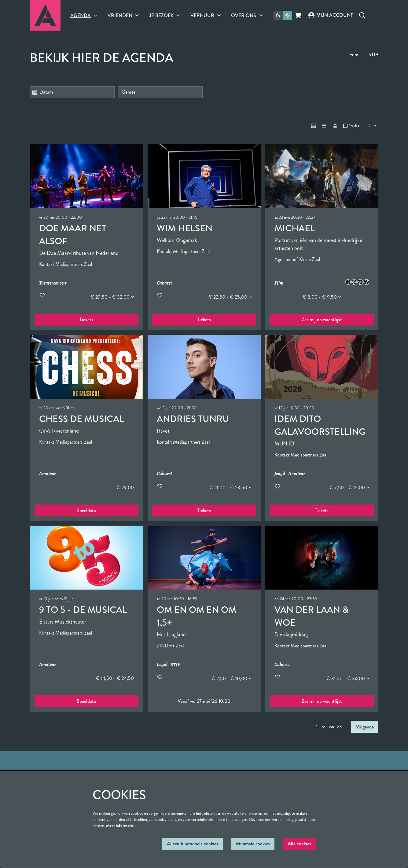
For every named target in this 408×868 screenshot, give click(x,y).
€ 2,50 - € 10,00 (232, 678)
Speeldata (86, 510)
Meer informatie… (121, 825)
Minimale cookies (253, 844)
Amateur (48, 474)
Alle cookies (299, 844)
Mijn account (331, 15)
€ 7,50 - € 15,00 (349, 488)
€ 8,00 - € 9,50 (322, 297)
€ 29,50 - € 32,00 (112, 297)
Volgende (365, 727)
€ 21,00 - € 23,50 (230, 488)
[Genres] (160, 92)
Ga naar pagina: (11, 418)
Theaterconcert (53, 283)
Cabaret (164, 283)
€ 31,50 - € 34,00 (348, 678)
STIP (373, 55)
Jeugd (280, 474)
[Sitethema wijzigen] (283, 15)
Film (354, 55)
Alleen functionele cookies (193, 844)
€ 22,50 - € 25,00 (230, 297)
